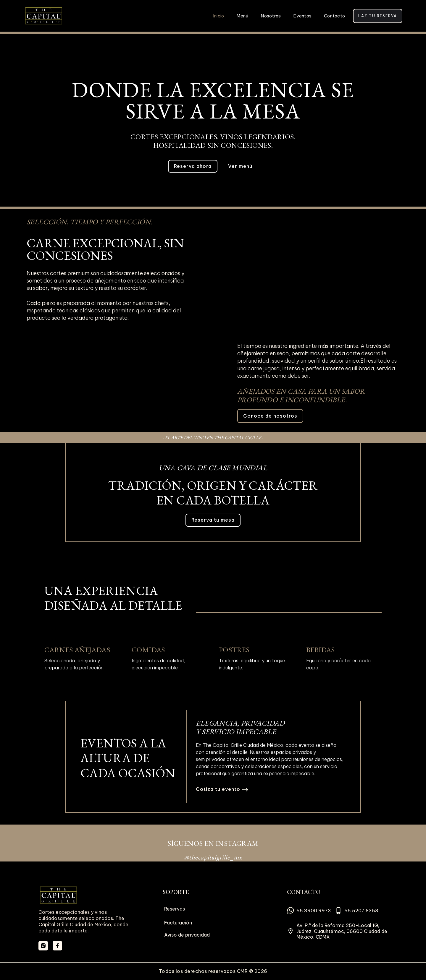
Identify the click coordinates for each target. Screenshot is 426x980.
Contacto (334, 16)
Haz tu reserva (378, 16)
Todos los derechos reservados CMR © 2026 (213, 971)
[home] (44, 16)
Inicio (219, 16)
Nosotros (271, 16)
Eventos (302, 16)
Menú (242, 16)
